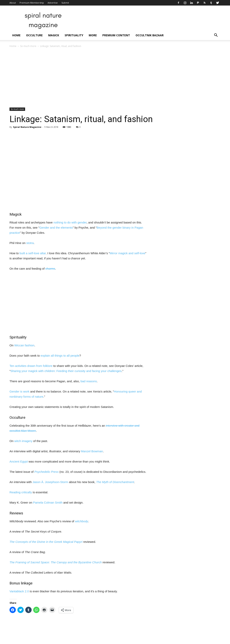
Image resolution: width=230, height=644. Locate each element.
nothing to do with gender (70, 222)
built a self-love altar (33, 253)
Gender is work (19, 391)
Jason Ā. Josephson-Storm (50, 482)
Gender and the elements (56, 228)
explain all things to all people (60, 356)
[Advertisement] (115, 78)
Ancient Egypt (19, 461)
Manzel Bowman (92, 451)
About (13, 3)
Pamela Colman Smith (48, 502)
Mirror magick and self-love (127, 253)
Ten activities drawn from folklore (31, 366)
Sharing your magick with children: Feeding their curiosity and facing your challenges (66, 371)
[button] (216, 36)
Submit (65, 3)
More (93, 35)
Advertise (53, 3)
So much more (28, 46)
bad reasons (89, 381)
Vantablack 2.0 (19, 591)
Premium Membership (32, 3)
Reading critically (21, 492)
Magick (54, 35)
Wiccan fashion (24, 345)
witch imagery (23, 441)
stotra (30, 243)
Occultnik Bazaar (150, 35)
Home (16, 35)
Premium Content (116, 35)
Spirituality (74, 35)
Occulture (34, 35)
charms (50, 269)
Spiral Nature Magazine (27, 127)
